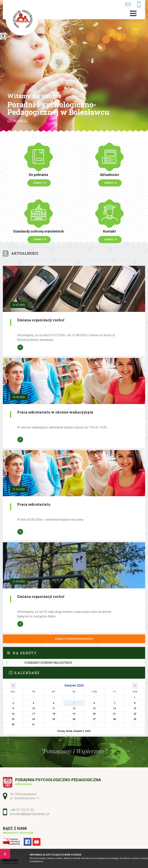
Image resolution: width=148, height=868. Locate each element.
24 (34, 719)
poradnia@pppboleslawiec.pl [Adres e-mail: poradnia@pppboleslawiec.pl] (30, 814)
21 (114, 714)
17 (34, 714)
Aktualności (25, 253)
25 (54, 719)
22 (135, 714)
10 (34, 708)
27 (94, 719)
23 (13, 719)
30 (13, 725)
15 (135, 708)
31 (34, 725)
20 (94, 714)
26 (74, 719)
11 (54, 708)
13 (94, 708)
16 (13, 714)
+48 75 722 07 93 (139, 5)
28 (114, 719)
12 (74, 708)
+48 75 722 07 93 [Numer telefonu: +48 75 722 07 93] (22, 810)
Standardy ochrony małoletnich (48, 663)
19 (74, 714)
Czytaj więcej (17, 121)
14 (114, 708)
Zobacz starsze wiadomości (74, 639)
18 (54, 714)
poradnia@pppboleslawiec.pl (128, 4)
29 (135, 719)
